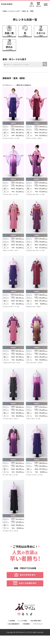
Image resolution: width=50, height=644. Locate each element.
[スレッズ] (22, 621)
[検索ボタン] (45, 69)
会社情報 (10, 628)
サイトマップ (40, 632)
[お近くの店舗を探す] (25, 589)
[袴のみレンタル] (9, 48)
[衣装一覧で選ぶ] (9, 32)
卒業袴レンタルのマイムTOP (13, 11)
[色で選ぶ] (25, 32)
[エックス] (28, 621)
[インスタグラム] (17, 621)
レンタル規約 (23, 628)
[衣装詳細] (13, 118)
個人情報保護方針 (13, 632)
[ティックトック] (33, 621)
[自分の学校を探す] (25, 580)
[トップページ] (8, 5)
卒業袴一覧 (29, 11)
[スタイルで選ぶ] (41, 32)
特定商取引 (27, 632)
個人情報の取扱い (38, 628)
